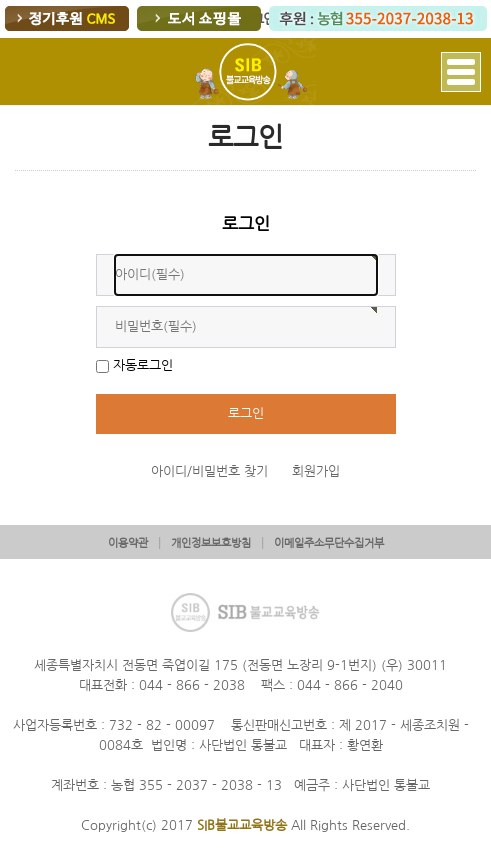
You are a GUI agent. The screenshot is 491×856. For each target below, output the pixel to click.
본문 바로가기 (0, 0)
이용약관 (128, 543)
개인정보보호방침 (211, 543)
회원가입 (316, 471)
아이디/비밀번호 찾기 (209, 471)
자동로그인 (143, 365)
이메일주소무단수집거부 (329, 543)
